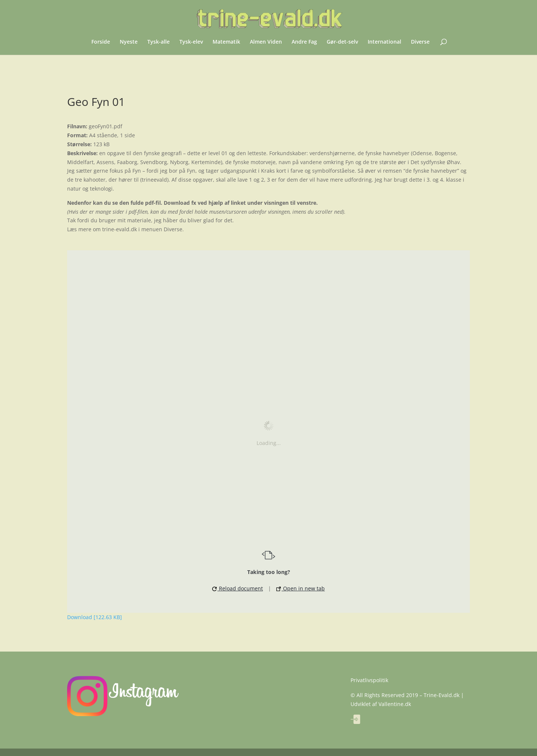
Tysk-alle (158, 42)
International (384, 42)
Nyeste (129, 42)
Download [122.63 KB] (95, 617)
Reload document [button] (238, 588)
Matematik (226, 42)
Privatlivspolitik (369, 680)
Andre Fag (304, 42)
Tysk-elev (191, 42)
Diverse (420, 42)
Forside (101, 42)
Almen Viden (266, 42)
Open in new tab (301, 588)
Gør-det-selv (342, 42)
